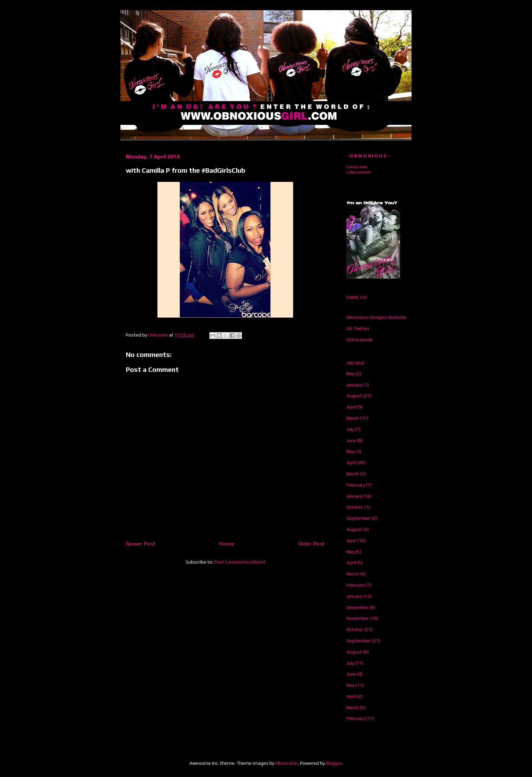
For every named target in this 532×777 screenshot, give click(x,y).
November (358, 618)
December (357, 607)
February (356, 485)
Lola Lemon (359, 172)
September (359, 518)
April (351, 407)
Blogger (334, 763)
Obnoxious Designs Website (376, 317)
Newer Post (141, 544)
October (355, 507)
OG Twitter (358, 328)
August (354, 396)
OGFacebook (359, 340)
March (353, 418)
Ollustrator (287, 763)
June (351, 440)
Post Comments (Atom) (240, 562)
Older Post (311, 544)
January (354, 385)
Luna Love (357, 167)
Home (227, 544)
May (350, 374)
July (350, 429)
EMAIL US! (357, 297)
